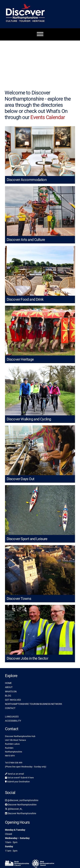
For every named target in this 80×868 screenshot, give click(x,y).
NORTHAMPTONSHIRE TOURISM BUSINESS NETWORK (34, 704)
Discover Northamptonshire (21, 805)
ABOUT (9, 687)
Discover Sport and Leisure (27, 539)
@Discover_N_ (14, 809)
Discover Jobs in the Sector (27, 658)
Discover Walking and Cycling (29, 419)
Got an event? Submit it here (19, 778)
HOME (8, 683)
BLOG (8, 696)
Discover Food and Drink (25, 299)
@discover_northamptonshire (22, 800)
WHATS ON (11, 692)
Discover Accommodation (27, 180)
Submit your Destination (17, 782)
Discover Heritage (20, 359)
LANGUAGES (12, 717)
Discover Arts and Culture (26, 240)
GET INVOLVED (13, 700)
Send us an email (14, 774)
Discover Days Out (20, 479)
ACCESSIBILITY (13, 721)
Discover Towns (19, 599)
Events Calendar (48, 117)
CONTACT (10, 708)
